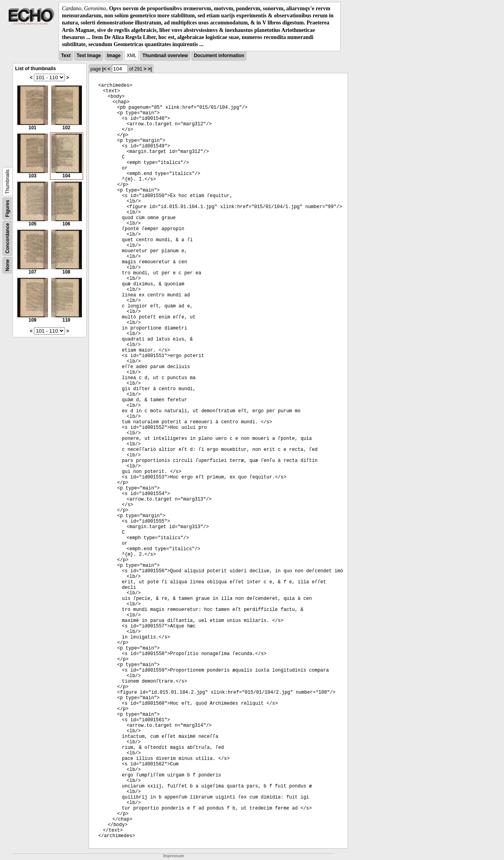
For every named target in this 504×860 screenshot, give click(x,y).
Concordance (7, 238)
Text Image (89, 56)
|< (104, 69)
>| (150, 69)
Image (114, 56)
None (7, 265)
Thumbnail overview (165, 56)
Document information (219, 56)
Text (66, 56)
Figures (7, 208)
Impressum (173, 856)
